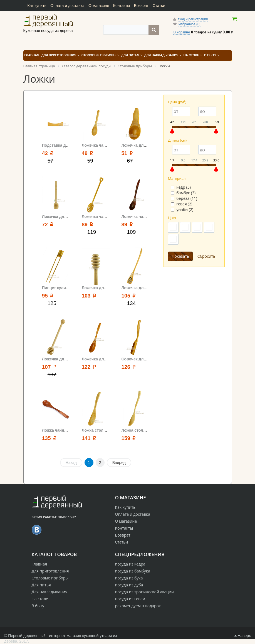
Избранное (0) (190, 24)
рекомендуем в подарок (138, 606)
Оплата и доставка (67, 6)
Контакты (122, 6)
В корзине (182, 32)
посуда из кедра (130, 564)
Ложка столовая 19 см (143, 430)
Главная (39, 564)
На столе (40, 599)
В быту (38, 606)
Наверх (243, 636)
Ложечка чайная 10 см (103, 145)
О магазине (99, 6)
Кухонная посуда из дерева (48, 21)
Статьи (159, 6)
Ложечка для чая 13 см (104, 359)
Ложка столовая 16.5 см (105, 430)
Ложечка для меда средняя (108, 288)
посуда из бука (129, 578)
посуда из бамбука (133, 571)
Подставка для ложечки (65, 145)
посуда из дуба (129, 585)
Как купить (37, 6)
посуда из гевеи (130, 599)
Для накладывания (50, 592)
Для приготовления (50, 571)
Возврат (141, 6)
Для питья (41, 585)
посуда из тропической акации (144, 592)
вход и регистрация (193, 19)
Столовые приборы (50, 578)
